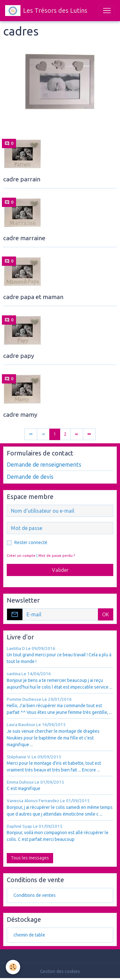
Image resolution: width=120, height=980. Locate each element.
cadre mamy (20, 415)
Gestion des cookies (60, 971)
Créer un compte (21, 556)
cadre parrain (22, 179)
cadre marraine (24, 238)
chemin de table (29, 935)
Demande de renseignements (44, 465)
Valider (60, 570)
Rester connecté (31, 542)
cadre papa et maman (33, 297)
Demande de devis (30, 477)
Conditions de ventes (35, 895)
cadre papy (19, 356)
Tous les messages (30, 858)
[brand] (46, 11)
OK (106, 614)
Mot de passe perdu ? (57, 556)
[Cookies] (13, 967)
